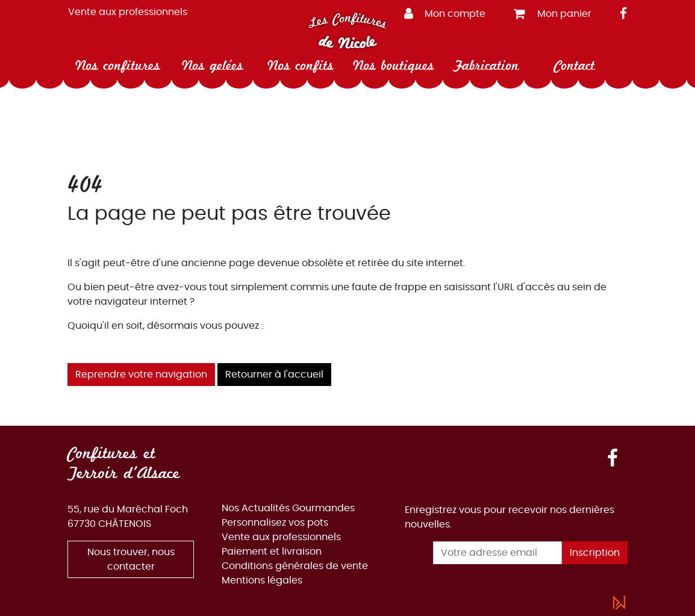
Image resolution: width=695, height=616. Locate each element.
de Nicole (347, 43)
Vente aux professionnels (128, 12)
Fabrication (486, 66)
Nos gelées (213, 66)
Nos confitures (118, 66)
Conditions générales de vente (295, 566)
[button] (449, 13)
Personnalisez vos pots (275, 523)
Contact (575, 66)
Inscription (595, 553)
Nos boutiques (394, 66)
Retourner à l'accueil (274, 375)
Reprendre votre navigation (141, 375)
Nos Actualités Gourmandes (288, 508)
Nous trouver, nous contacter (131, 559)
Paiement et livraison (272, 552)
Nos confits (301, 66)
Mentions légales (262, 580)
